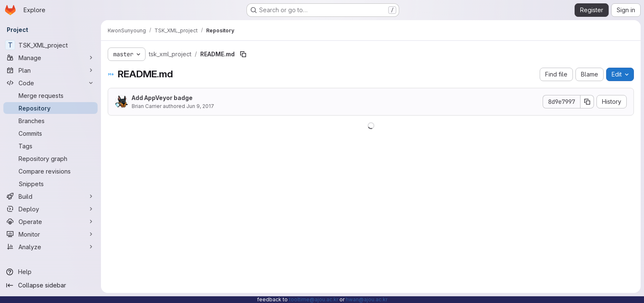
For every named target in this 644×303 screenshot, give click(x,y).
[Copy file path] (243, 54)
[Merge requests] (50, 95)
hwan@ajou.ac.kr (367, 299)
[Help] (50, 272)
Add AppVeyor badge (162, 98)
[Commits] (50, 133)
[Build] (50, 196)
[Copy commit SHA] (587, 102)
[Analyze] (50, 247)
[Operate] (50, 221)
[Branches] (50, 121)
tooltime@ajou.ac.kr (314, 299)
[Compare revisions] (50, 171)
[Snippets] (50, 184)
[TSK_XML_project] (50, 45)
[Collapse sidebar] (50, 285)
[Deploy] (50, 209)
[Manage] (50, 58)
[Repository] (50, 108)
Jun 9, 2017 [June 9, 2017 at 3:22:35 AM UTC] (200, 106)
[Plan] (50, 70)
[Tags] (50, 146)
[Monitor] (50, 234)
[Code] (50, 83)
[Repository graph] (50, 158)
